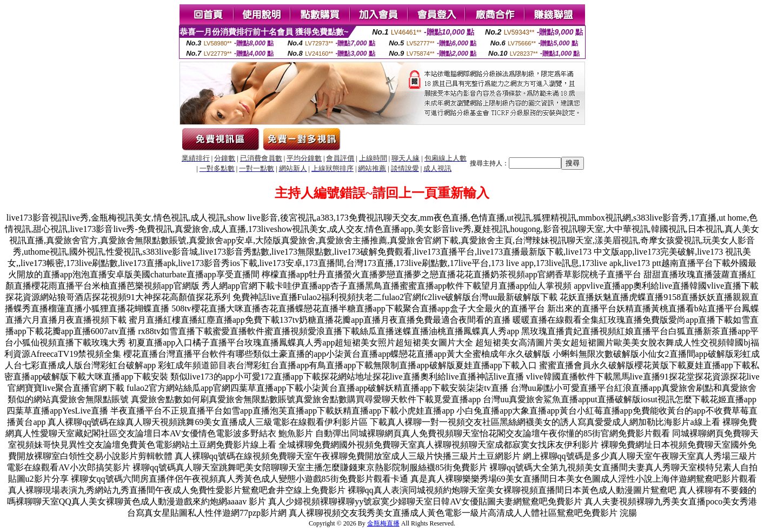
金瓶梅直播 (383, 523)
